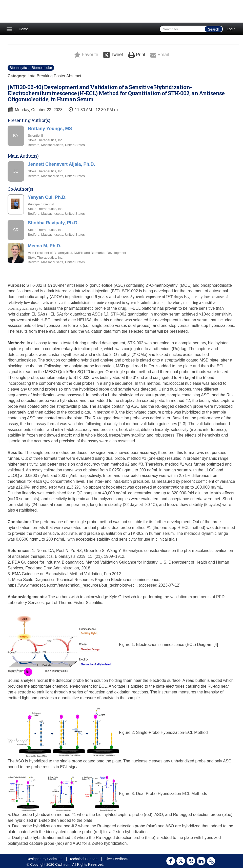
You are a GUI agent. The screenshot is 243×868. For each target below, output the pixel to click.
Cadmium (55, 859)
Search (213, 29)
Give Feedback (116, 859)
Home (23, 29)
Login (231, 29)
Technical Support (83, 859)
